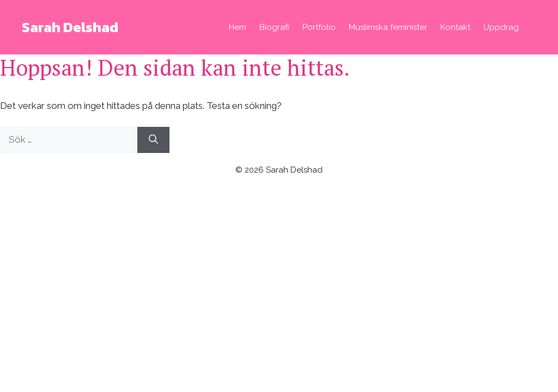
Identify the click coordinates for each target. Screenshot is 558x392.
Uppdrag (501, 27)
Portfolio (319, 27)
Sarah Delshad (70, 27)
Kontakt (455, 27)
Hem (238, 27)
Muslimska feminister (388, 27)
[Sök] (153, 140)
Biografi (274, 27)
